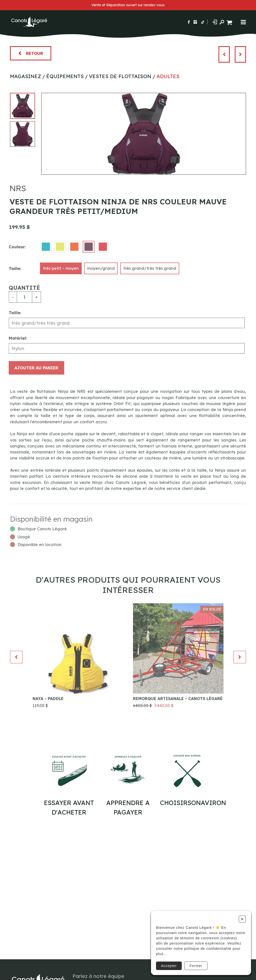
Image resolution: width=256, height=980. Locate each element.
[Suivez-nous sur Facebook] (189, 22)
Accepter (169, 966)
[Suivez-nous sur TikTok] (203, 22)
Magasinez (25, 76)
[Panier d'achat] (230, 22)
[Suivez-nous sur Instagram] (195, 22)
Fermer (196, 966)
